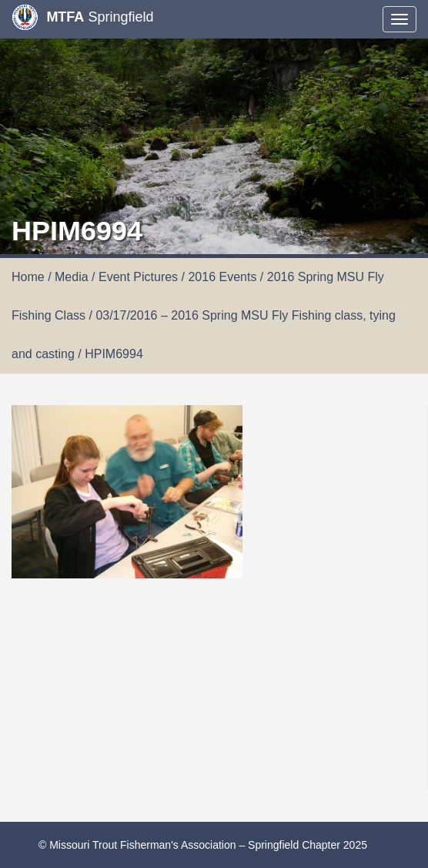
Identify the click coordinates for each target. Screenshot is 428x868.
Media (72, 277)
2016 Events (222, 277)
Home (28, 277)
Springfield (82, 17)
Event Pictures (138, 277)
